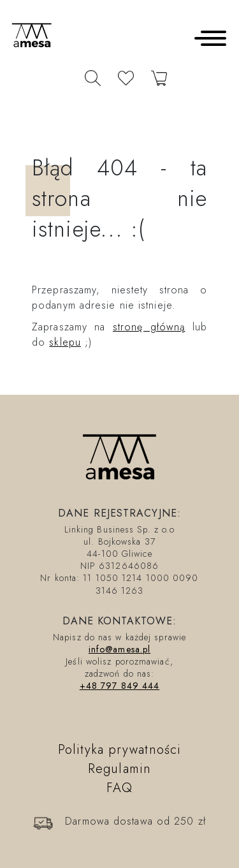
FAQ (119, 788)
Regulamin (119, 769)
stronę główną (149, 327)
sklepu (65, 342)
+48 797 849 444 (120, 686)
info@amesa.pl (119, 649)
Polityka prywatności (119, 750)
